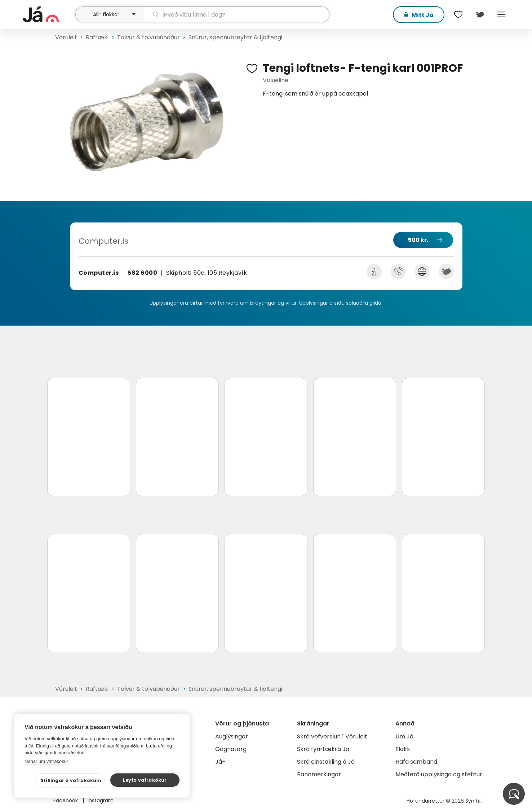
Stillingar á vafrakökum (71, 780)
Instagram (101, 800)
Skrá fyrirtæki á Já (323, 749)
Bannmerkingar (319, 774)
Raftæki (97, 37)
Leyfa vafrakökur (145, 780)
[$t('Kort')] (480, 14)
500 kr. (418, 240)
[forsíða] (48, 14)
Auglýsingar (232, 736)
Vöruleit (66, 37)
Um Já (404, 736)
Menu (501, 14)
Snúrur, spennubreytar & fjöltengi (235, 37)
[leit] (237, 14)
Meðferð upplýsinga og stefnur (439, 774)
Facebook (66, 800)
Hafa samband (416, 762)
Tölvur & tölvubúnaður (148, 37)
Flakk (403, 749)
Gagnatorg (231, 749)
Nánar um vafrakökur (46, 761)
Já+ (220, 762)
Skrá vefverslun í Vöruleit (332, 736)
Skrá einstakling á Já (326, 762)
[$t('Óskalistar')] (458, 14)
